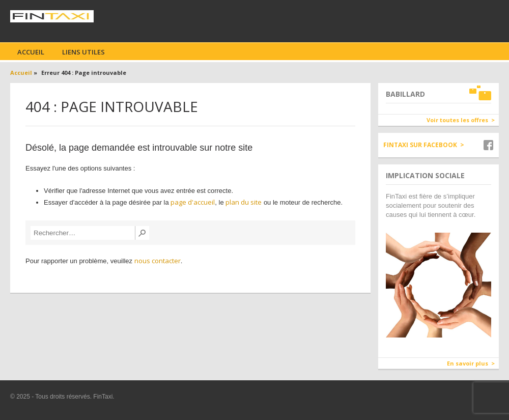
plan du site (244, 202)
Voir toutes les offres (457, 120)
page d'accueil (193, 202)
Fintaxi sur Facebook (420, 145)
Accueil (31, 52)
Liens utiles (83, 52)
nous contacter (158, 261)
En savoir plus (468, 363)
